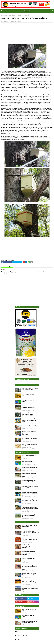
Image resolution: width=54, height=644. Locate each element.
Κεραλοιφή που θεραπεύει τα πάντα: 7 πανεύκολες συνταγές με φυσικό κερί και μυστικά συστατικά (30, 446)
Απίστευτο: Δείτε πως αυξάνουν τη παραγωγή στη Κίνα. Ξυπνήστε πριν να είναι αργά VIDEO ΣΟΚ (30, 560)
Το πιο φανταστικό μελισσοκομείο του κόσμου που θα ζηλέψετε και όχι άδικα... (30, 515)
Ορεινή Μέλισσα (6, 21)
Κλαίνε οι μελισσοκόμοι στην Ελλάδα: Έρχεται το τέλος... (30, 526)
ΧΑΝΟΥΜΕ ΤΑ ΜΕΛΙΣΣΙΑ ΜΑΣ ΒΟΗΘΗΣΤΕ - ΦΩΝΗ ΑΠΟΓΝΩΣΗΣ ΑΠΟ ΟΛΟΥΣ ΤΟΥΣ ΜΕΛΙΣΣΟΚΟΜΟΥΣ (30, 533)
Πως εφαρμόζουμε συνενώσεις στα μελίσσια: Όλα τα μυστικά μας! (29, 439)
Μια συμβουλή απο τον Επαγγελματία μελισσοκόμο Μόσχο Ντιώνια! (30, 389)
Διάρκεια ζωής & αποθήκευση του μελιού (29, 395)
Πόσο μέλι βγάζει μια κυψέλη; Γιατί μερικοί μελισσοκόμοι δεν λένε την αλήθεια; (29, 408)
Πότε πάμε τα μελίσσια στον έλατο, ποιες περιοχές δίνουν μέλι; (29, 414)
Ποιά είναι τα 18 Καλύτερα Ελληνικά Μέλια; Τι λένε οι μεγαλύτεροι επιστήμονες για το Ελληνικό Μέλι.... (29, 582)
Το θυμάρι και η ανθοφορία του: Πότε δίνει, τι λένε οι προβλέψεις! (29, 426)
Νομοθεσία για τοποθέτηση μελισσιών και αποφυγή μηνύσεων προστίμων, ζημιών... (30, 420)
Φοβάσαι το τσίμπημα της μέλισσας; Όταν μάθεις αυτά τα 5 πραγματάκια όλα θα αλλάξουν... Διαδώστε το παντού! (29, 567)
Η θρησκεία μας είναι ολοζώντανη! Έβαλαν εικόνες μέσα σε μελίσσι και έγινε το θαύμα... (29, 433)
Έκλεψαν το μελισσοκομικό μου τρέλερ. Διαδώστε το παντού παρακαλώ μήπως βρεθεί (30, 588)
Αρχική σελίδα (4, 15)
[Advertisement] (27, 34)
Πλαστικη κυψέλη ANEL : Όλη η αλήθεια (28, 401)
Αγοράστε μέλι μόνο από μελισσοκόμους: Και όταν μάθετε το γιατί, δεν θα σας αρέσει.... (29, 539)
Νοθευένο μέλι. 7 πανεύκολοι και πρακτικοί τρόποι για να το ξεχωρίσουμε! (28, 546)
